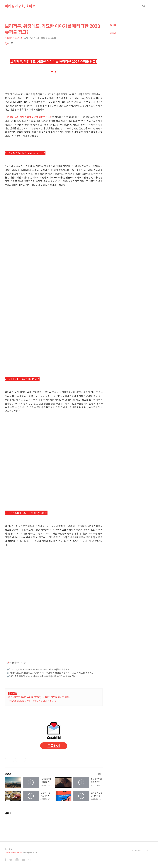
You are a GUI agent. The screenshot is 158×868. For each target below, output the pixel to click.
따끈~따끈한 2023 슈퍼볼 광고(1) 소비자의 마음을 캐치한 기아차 (40, 697)
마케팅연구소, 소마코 (20, 6)
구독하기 (54, 746)
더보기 (100, 774)
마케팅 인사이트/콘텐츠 (13, 38)
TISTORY (8, 849)
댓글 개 (8, 813)
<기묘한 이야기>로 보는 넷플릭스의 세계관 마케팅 (33, 701)
